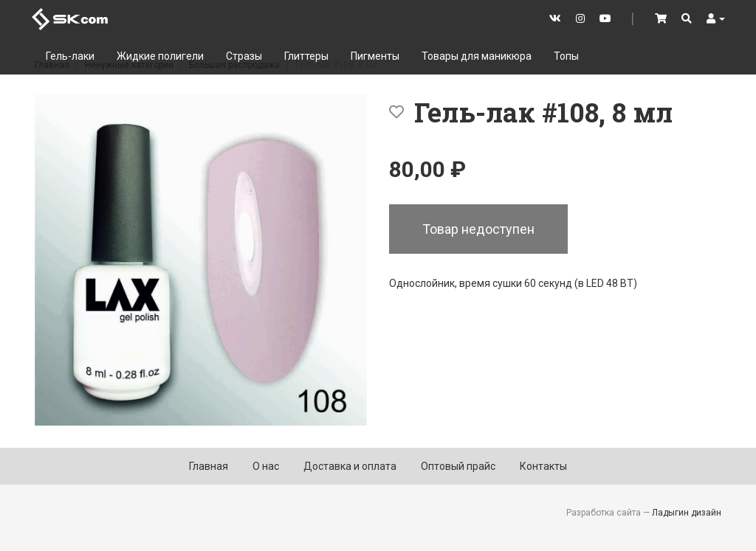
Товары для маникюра (477, 56)
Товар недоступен (478, 229)
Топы (566, 56)
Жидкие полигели (160, 56)
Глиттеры (306, 56)
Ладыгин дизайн (687, 513)
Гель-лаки (70, 56)
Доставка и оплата (350, 466)
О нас (266, 466)
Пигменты (375, 56)
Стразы (244, 56)
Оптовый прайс (458, 466)
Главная (209, 466)
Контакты (543, 466)
